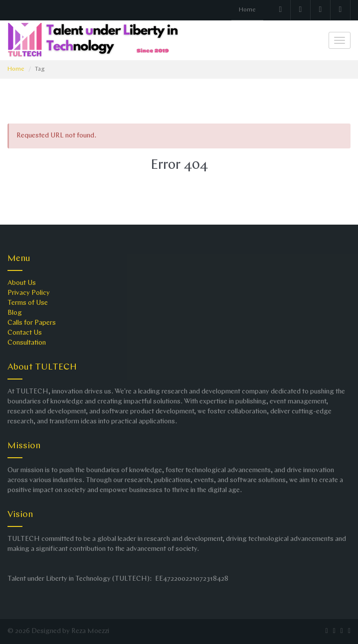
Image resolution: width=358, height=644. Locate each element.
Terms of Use (28, 303)
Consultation (27, 343)
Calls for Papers (32, 323)
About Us (22, 283)
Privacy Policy (29, 293)
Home (247, 10)
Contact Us (25, 333)
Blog (15, 313)
